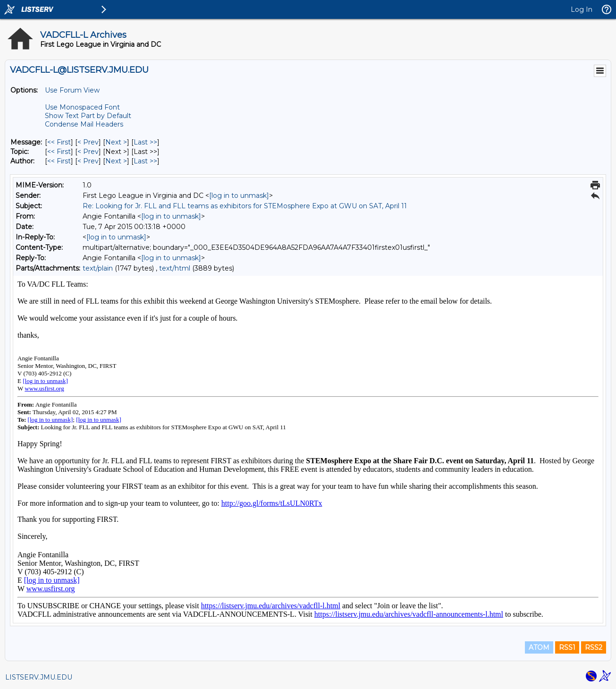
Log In (582, 9)
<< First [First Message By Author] (59, 161)
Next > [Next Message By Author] (116, 161)
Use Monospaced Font (82, 107)
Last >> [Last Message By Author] (145, 161)
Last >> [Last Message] (145, 142)
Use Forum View (72, 90)
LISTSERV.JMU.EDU (39, 677)
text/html (175, 268)
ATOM (539, 647)
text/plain (98, 268)
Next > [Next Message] (116, 142)
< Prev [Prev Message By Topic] (88, 152)
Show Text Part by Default (88, 116)
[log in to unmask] (239, 196)
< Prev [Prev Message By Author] (88, 161)
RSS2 (594, 647)
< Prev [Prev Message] (88, 142)
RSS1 (567, 647)
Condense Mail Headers (84, 124)
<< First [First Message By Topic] (59, 152)
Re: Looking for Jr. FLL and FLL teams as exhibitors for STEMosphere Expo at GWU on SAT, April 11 (245, 206)
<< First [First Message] (59, 142)
